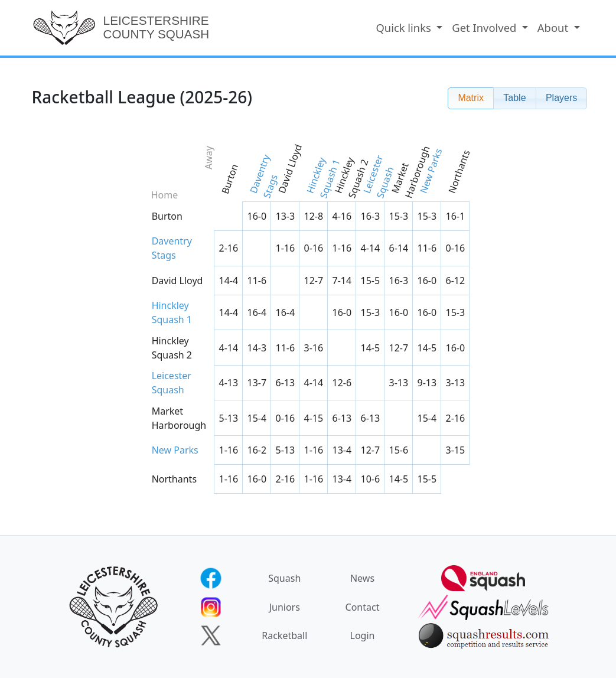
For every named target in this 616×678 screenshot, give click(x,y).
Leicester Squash (378, 176)
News (362, 578)
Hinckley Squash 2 (351, 177)
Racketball (284, 635)
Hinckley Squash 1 (323, 177)
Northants (459, 172)
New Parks (431, 171)
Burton (229, 179)
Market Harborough (410, 171)
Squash (284, 578)
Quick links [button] (405, 28)
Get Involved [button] (485, 28)
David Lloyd (289, 169)
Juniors (285, 607)
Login (363, 635)
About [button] (554, 28)
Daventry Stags (263, 177)
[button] (471, 98)
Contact (363, 607)
